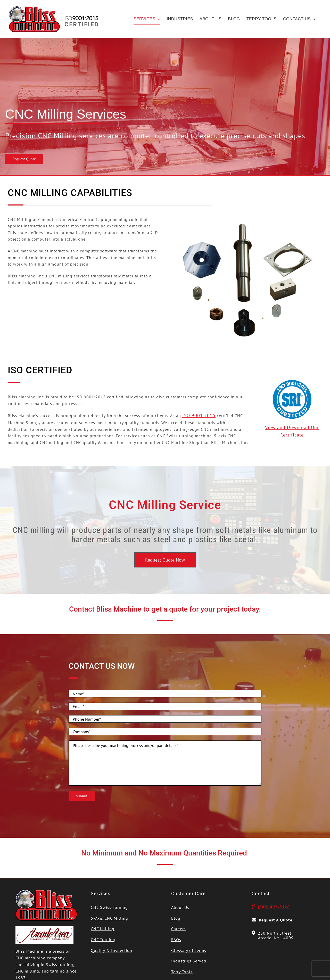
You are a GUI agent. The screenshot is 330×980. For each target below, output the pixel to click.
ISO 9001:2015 (199, 415)
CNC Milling (103, 929)
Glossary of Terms (189, 950)
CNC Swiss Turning (109, 907)
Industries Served (189, 961)
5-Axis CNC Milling (109, 918)
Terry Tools (182, 972)
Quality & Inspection (112, 950)
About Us (180, 907)
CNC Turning (103, 940)
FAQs (176, 940)
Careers (179, 929)
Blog (176, 918)
